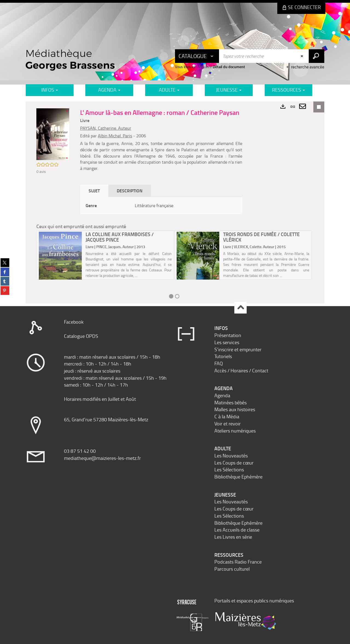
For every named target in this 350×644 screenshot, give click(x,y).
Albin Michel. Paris (115, 136)
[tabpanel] (161, 206)
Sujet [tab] (94, 191)
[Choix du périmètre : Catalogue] (197, 56)
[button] (53, 134)
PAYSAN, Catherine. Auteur (106, 128)
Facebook (74, 322)
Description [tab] (130, 191)
